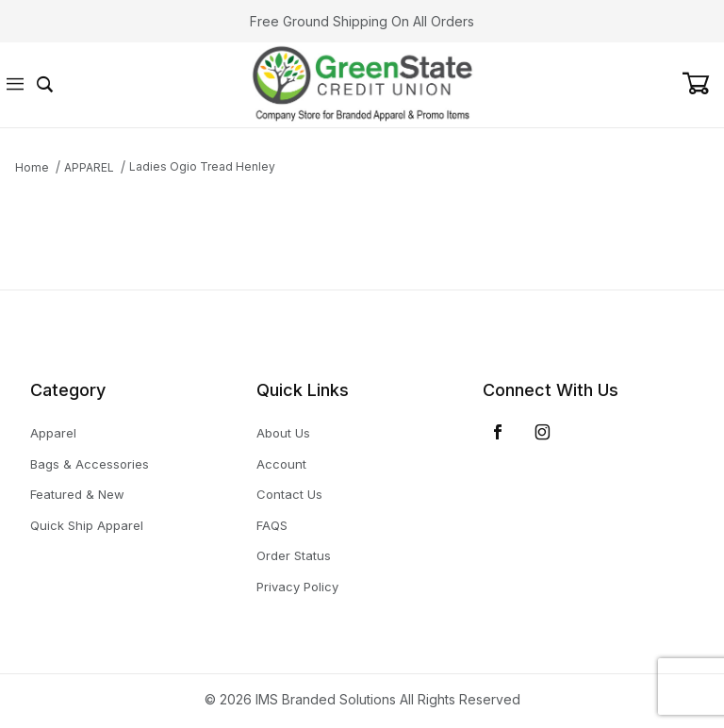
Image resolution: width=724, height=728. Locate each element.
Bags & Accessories (90, 464)
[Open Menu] (15, 85)
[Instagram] (543, 432)
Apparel (53, 433)
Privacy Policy (297, 587)
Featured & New (77, 494)
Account (281, 464)
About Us (283, 433)
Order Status (294, 555)
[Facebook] (498, 432)
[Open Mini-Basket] (703, 84)
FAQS (272, 525)
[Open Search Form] (45, 85)
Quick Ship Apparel (87, 525)
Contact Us (289, 494)
